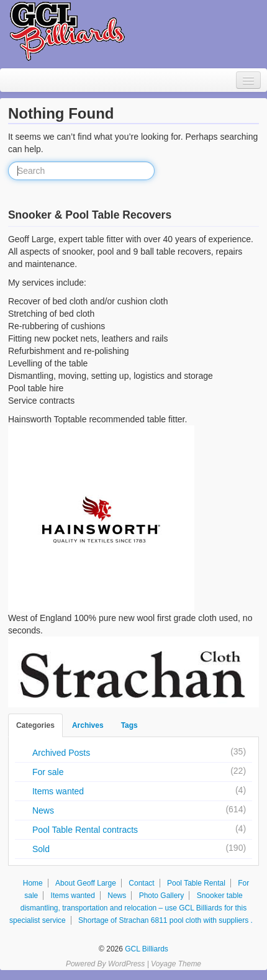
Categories (35, 725)
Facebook (135, 932)
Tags (129, 725)
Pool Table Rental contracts (85, 830)
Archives (88, 725)
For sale (48, 772)
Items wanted (58, 791)
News (43, 810)
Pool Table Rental (196, 883)
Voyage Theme (176, 964)
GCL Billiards (146, 949)
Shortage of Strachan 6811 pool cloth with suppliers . (165, 920)
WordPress (126, 964)
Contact (141, 883)
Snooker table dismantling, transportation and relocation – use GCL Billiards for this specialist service (128, 908)
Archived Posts (61, 753)
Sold (41, 849)
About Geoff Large (86, 883)
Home (33, 883)
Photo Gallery (162, 896)
